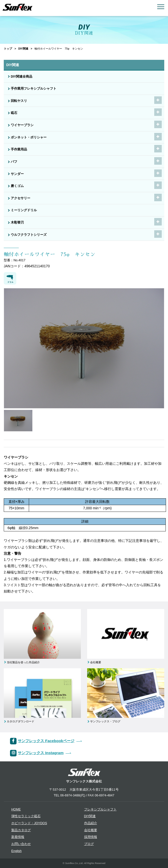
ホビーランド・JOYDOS (29, 823)
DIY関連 (23, 49)
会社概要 (91, 830)
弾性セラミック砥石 (26, 816)
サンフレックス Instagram (41, 753)
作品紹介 (91, 823)
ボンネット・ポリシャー (29, 137)
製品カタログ (21, 830)
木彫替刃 (17, 223)
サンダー (17, 174)
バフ (14, 162)
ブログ (89, 844)
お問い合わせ (21, 844)
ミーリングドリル (24, 210)
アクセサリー (21, 198)
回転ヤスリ (19, 101)
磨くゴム (17, 186)
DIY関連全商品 (22, 77)
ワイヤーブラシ (22, 125)
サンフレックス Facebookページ (46, 741)
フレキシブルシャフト (100, 809)
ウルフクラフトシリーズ (29, 235)
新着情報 (18, 837)
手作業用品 (19, 149)
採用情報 (91, 837)
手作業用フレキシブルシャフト (34, 89)
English (16, 851)
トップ (8, 49)
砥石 (14, 113)
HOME (16, 809)
